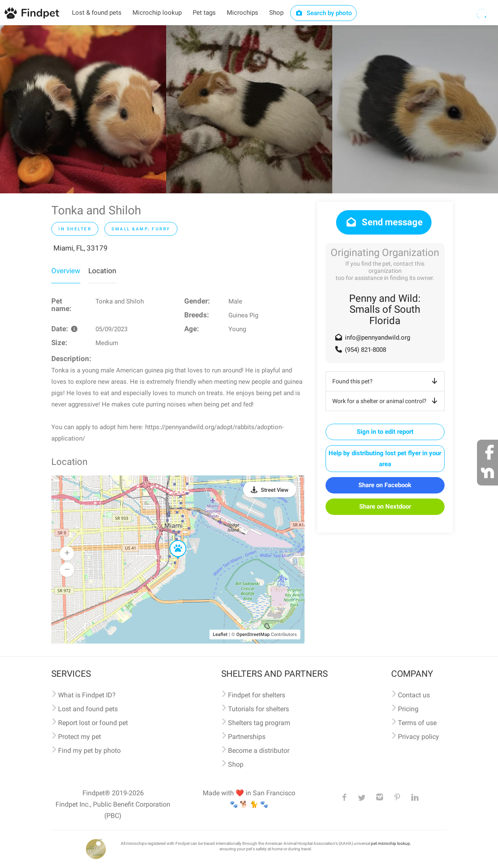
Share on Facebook (385, 485)
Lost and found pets (88, 709)
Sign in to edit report (385, 432)
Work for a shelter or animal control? (386, 401)
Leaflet (220, 635)
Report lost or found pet (93, 723)
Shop (276, 13)
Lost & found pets (97, 13)
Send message (384, 222)
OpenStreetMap (253, 635)
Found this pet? (386, 381)
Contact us (414, 695)
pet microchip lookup (391, 843)
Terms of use (417, 723)
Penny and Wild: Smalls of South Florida (385, 310)
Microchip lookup (157, 13)
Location (102, 271)
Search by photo (324, 13)
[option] (83, 109)
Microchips (242, 13)
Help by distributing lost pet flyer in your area (385, 459)
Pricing (408, 709)
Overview (66, 271)
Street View (275, 490)
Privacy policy (419, 737)
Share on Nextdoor (385, 507)
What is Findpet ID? (87, 695)
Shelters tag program (259, 723)
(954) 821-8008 (366, 350)
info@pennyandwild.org (377, 338)
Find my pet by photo (89, 751)
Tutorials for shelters (258, 709)
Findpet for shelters (257, 695)
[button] (172, 541)
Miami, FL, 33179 (81, 248)
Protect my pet (79, 737)
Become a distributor (259, 751)
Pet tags (204, 13)
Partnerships (247, 737)
